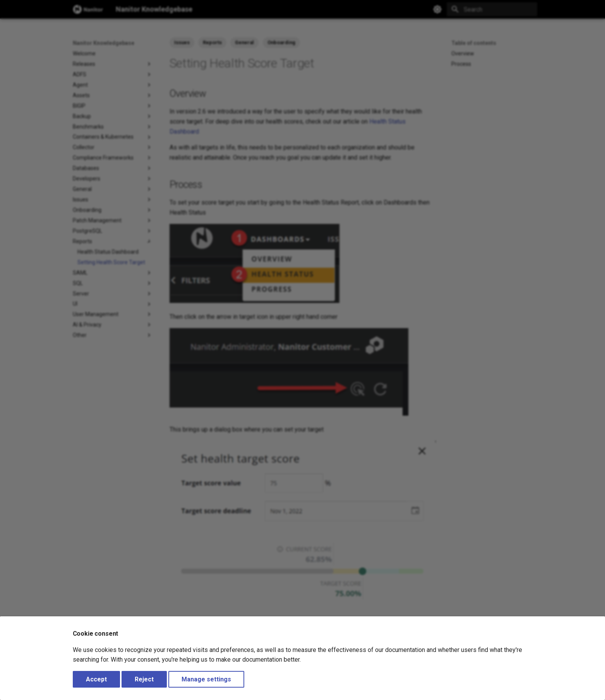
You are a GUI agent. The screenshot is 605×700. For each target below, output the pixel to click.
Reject (144, 679)
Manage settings (206, 679)
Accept (96, 679)
